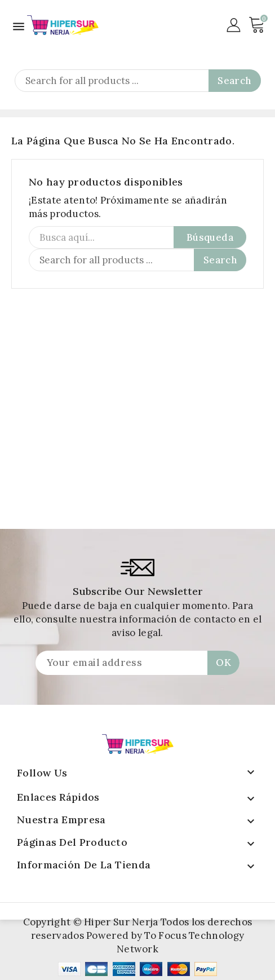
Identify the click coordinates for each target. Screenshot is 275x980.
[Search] (138, 81)
